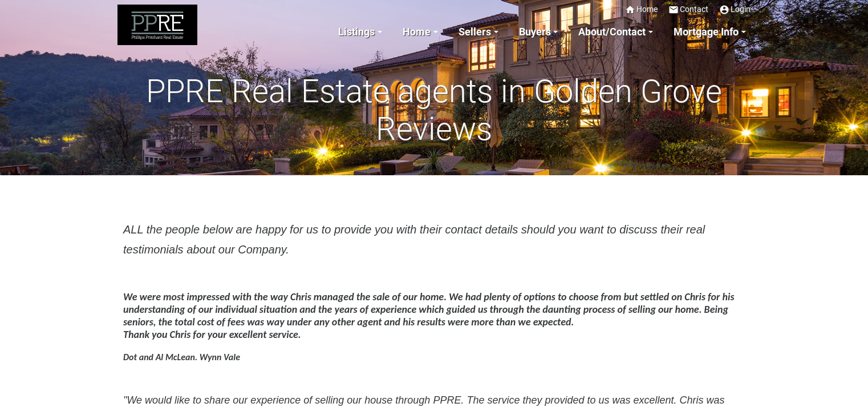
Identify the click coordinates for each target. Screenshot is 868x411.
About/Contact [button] (612, 32)
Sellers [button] (475, 32)
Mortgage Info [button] (706, 32)
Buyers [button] (535, 32)
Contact (688, 9)
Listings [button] (356, 32)
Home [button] (417, 32)
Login (735, 9)
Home (641, 9)
